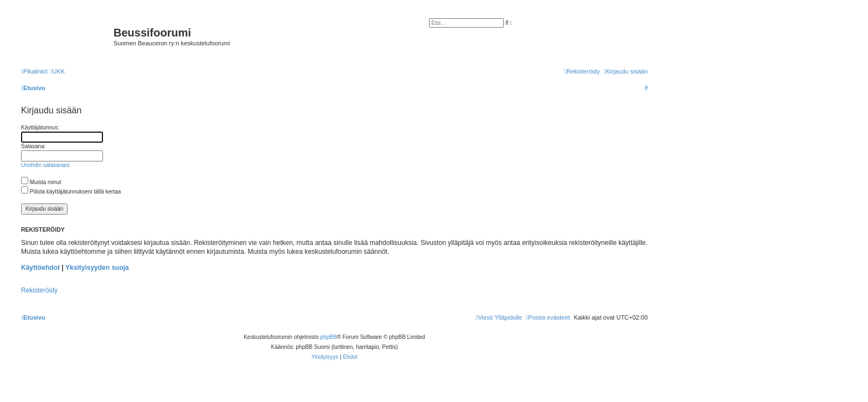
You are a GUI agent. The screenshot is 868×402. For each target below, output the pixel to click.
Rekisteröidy (39, 290)
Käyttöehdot (40, 268)
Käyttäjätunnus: (40, 127)
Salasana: (33, 146)
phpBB (329, 337)
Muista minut (41, 182)
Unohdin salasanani (45, 165)
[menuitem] (57, 71)
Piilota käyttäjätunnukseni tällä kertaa (71, 192)
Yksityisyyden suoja (97, 268)
